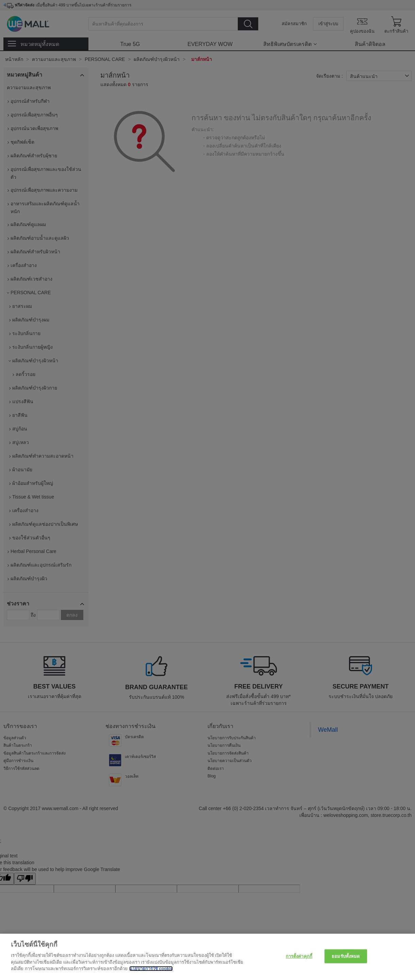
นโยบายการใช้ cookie (151, 969)
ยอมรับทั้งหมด (346, 956)
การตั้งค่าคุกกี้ (299, 956)
